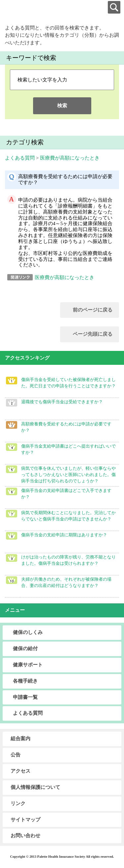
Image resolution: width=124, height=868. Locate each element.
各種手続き (25, 681)
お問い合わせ (25, 836)
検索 (62, 106)
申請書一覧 (25, 697)
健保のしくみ (28, 632)
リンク (18, 803)
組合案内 (21, 739)
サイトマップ (25, 820)
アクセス (21, 771)
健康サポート (28, 665)
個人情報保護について (35, 787)
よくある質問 (20, 158)
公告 (16, 755)
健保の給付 (25, 649)
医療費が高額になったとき (70, 158)
